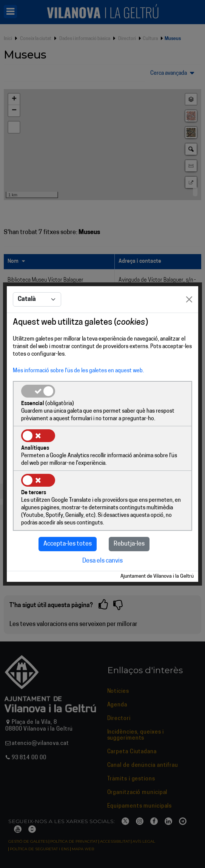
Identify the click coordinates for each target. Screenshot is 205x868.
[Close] (189, 299)
